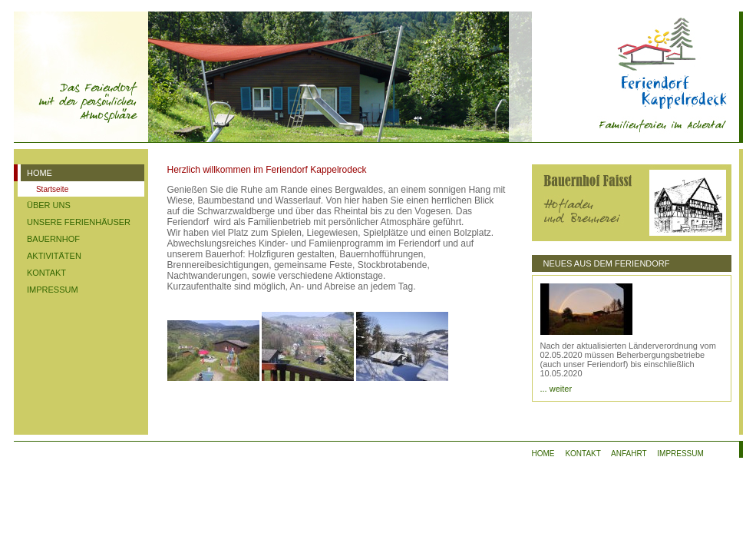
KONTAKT (46, 273)
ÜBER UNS (49, 205)
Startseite (52, 189)
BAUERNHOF (53, 239)
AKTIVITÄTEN (54, 256)
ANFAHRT (629, 454)
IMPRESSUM (53, 290)
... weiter (556, 389)
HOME (40, 173)
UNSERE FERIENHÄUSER (79, 222)
